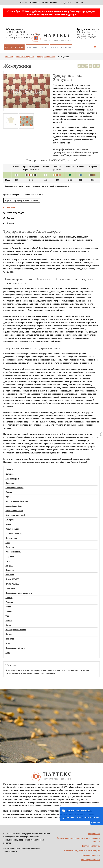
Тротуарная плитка (14, 47)
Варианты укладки (15, 213)
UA (101, 433)
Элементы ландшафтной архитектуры (82, 850)
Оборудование (66, 3)
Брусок (9, 621)
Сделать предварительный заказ (22, 200)
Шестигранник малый (16, 630)
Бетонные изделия (49, 3)
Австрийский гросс (14, 511)
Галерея (10, 223)
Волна (8, 625)
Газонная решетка (14, 533)
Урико (8, 607)
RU (101, 435)
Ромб (8, 497)
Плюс (8, 643)
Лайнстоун (11, 469)
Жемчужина (11, 538)
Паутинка (10, 570)
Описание (11, 207)
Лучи (8, 561)
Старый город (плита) (16, 648)
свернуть (98, 823)
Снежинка (10, 588)
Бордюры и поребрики (37, 47)
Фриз (8, 653)
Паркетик (10, 639)
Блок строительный (90, 860)
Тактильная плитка (14, 488)
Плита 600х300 (12, 579)
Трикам (9, 598)
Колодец (10, 547)
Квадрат (9, 492)
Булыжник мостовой (15, 515)
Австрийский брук (14, 506)
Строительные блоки (61, 47)
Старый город (12, 479)
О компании (34, 3)
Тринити (9, 602)
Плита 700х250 (12, 584)
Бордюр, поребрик (91, 855)
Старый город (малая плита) (19, 593)
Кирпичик (10, 483)
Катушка (10, 474)
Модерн (9, 566)
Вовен (8, 524)
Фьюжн (9, 611)
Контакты (79, 3)
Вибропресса (94, 834)
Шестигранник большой (17, 501)
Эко (7, 616)
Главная (24, 3)
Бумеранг (10, 520)
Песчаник (10, 575)
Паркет (9, 634)
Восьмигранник (13, 529)
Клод (8, 543)
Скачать (10, 218)
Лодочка (10, 556)
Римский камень (13, 552)
